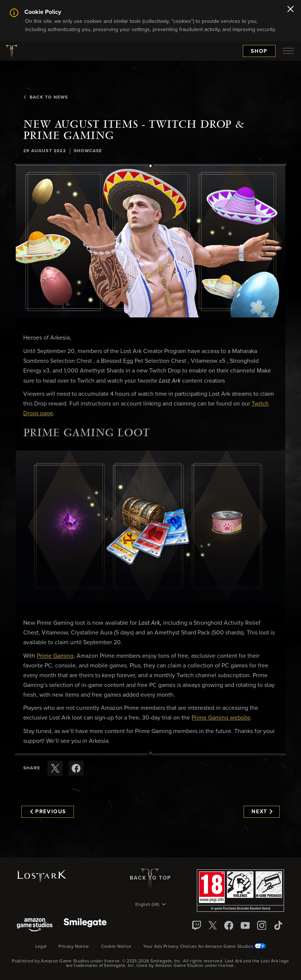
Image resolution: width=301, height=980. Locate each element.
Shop (259, 51)
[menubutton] (288, 51)
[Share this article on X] (55, 768)
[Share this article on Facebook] (76, 768)
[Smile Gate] (85, 925)
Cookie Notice (116, 947)
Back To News (46, 97)
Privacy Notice (74, 947)
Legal (41, 947)
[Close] (291, 10)
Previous (48, 812)
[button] (150, 241)
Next (262, 812)
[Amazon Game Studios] (35, 925)
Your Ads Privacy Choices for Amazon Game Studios (204, 947)
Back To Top (150, 878)
